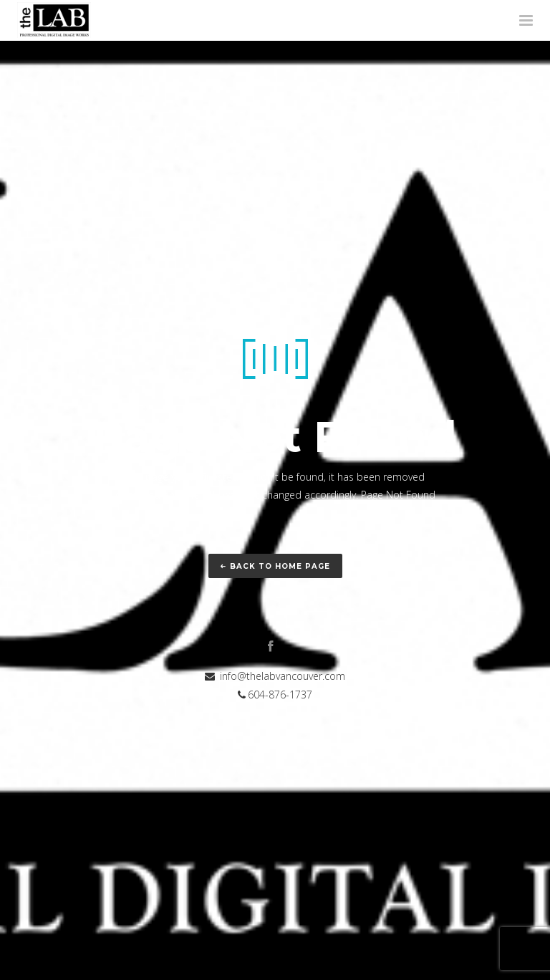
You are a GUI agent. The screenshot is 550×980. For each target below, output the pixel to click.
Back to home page (275, 566)
